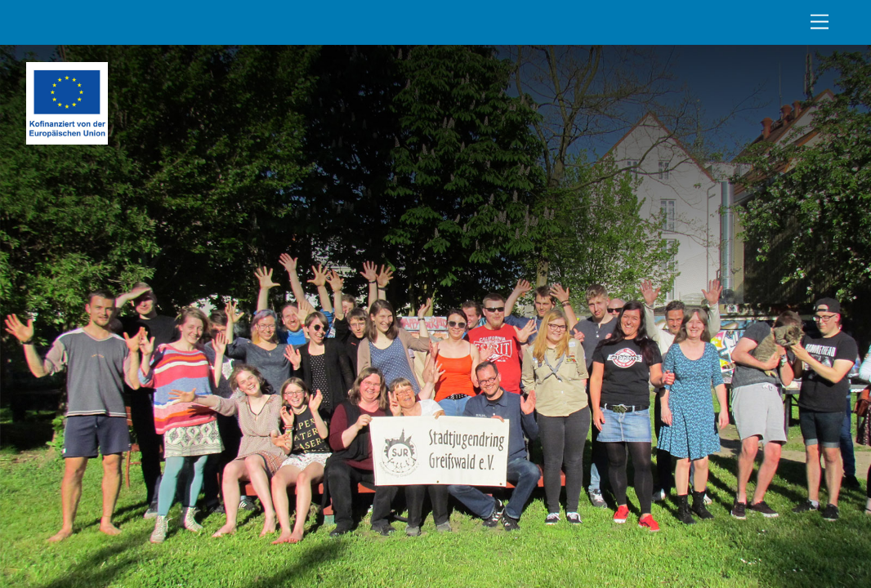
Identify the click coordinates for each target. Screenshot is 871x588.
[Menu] (820, 22)
